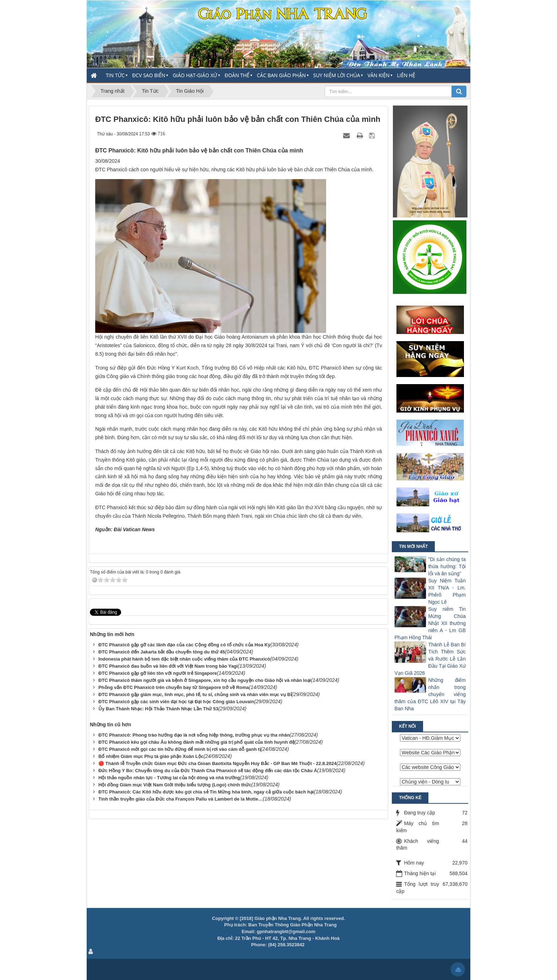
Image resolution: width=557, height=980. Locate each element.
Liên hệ (406, 75)
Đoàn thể (237, 75)
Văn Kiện (378, 75)
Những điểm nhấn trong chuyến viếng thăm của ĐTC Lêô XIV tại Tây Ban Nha (430, 694)
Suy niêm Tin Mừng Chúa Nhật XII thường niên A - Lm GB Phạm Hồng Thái (430, 623)
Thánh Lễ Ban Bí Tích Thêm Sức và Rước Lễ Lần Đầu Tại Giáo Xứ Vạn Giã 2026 (430, 659)
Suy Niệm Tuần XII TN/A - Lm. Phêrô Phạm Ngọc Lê (447, 591)
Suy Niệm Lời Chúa (337, 75)
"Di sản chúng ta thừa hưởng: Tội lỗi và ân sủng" (447, 566)
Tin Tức (115, 75)
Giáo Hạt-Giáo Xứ (195, 75)
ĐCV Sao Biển (149, 75)
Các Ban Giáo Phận (281, 75)
